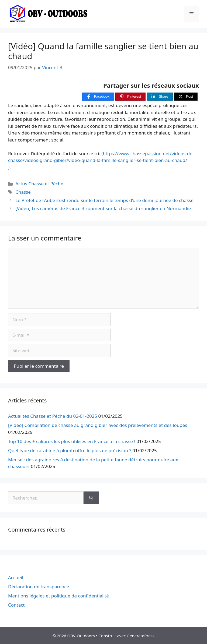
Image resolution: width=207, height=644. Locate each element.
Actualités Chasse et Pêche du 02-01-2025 (53, 416)
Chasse (23, 192)
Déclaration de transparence (39, 587)
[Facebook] (98, 97)
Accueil (16, 577)
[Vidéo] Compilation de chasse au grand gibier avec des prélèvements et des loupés (98, 425)
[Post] (186, 97)
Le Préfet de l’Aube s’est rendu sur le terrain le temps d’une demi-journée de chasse (104, 200)
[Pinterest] (130, 97)
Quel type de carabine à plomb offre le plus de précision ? (70, 450)
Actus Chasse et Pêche (39, 184)
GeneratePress (141, 636)
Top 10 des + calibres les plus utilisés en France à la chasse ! (72, 441)
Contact (16, 605)
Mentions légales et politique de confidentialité (58, 596)
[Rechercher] (91, 498)
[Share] (160, 97)
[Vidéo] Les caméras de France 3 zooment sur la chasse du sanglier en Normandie (103, 208)
